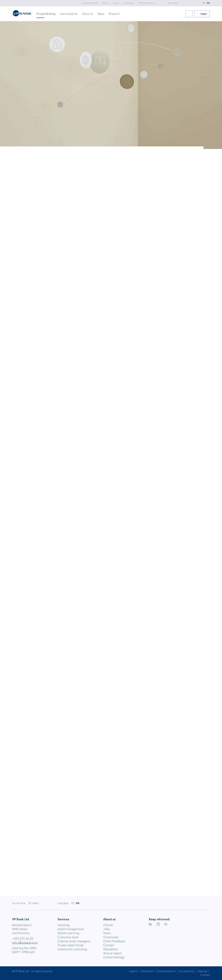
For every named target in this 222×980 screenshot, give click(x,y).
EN (208, 3)
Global (175, 3)
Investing (64, 925)
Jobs (106, 929)
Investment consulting (72, 949)
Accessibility (187, 971)
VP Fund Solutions (147, 3)
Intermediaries (69, 14)
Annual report (112, 953)
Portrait (108, 925)
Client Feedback (114, 941)
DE (204, 3)
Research (114, 14)
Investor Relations (90, 3)
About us (88, 14)
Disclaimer (147, 971)
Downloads (129, 3)
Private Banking (46, 14)
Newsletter (111, 949)
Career (116, 3)
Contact (109, 945)
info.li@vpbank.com (25, 943)
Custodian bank (68, 937)
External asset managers (74, 941)
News (101, 14)
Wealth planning (68, 933)
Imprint (134, 971)
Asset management (71, 929)
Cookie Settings (114, 957)
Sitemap (202, 971)
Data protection (166, 971)
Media (106, 3)
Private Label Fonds (71, 945)
